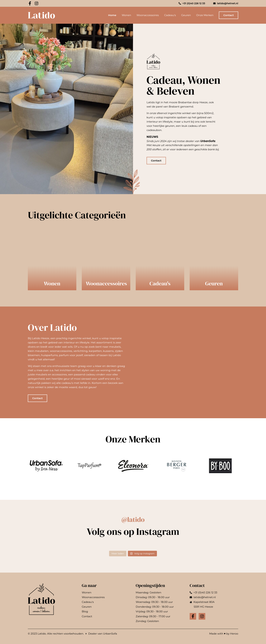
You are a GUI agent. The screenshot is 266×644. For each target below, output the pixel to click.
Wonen (126, 15)
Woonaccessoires (148, 15)
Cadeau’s (170, 15)
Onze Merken (205, 15)
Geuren (186, 15)
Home (112, 15)
